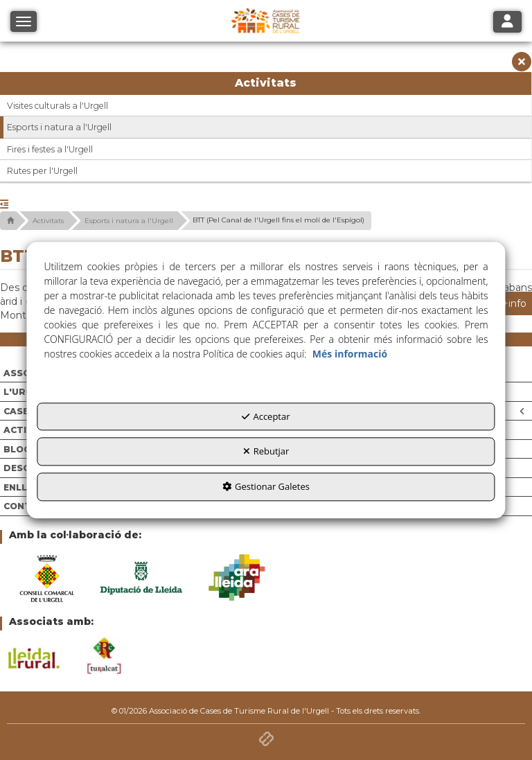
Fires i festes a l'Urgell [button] (50, 149)
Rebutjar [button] (266, 452)
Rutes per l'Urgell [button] (42, 171)
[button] (522, 65)
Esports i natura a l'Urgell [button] (59, 127)
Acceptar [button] (266, 416)
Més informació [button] (350, 354)
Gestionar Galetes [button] (266, 486)
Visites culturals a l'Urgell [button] (57, 106)
